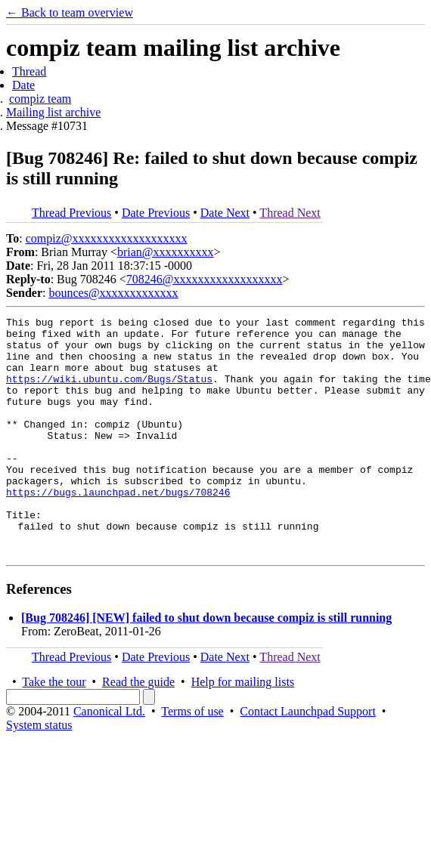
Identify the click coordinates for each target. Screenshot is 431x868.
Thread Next (290, 213)
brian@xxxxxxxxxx (166, 252)
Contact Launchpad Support (308, 759)
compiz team (40, 99)
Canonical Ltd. (109, 759)
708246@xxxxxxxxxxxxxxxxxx (205, 279)
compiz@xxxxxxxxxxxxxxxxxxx (107, 238)
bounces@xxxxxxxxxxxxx (113, 293)
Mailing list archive (53, 112)
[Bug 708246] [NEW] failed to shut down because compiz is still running (206, 665)
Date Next (225, 213)
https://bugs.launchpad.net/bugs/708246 (118, 528)
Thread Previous (71, 213)
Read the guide (138, 729)
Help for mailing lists (243, 729)
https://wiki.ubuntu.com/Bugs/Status (109, 392)
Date (23, 85)
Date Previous (156, 213)
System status (39, 772)
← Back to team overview (70, 12)
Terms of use (192, 759)
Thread (29, 71)
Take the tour (54, 729)
